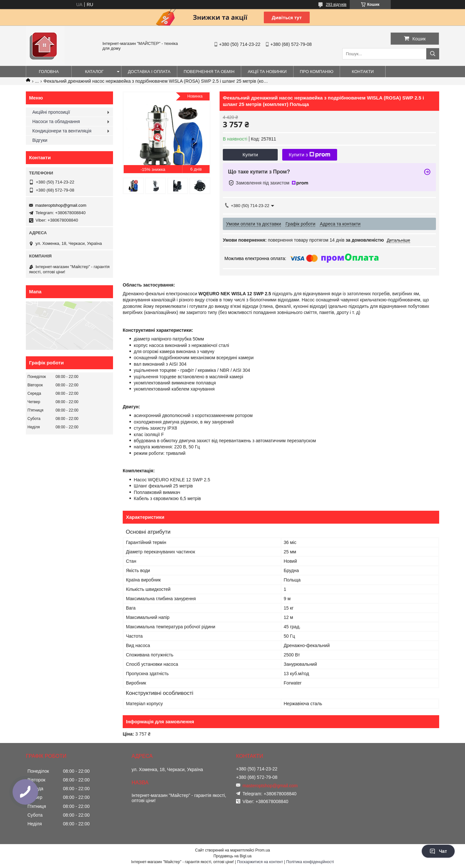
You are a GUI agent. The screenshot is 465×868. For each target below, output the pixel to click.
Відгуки (40, 140)
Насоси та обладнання (56, 121)
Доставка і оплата (149, 72)
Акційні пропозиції (51, 112)
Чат (438, 851)
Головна (49, 72)
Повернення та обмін (209, 72)
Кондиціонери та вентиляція (62, 131)
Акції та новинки (267, 72)
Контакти (363, 72)
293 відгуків (336, 5)
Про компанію (317, 72)
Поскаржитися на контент (260, 862)
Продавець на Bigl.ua (232, 856)
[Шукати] (433, 54)
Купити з (310, 155)
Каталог (94, 72)
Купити (250, 155)
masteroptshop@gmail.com (61, 205)
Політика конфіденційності (310, 862)
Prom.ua (263, 850)
